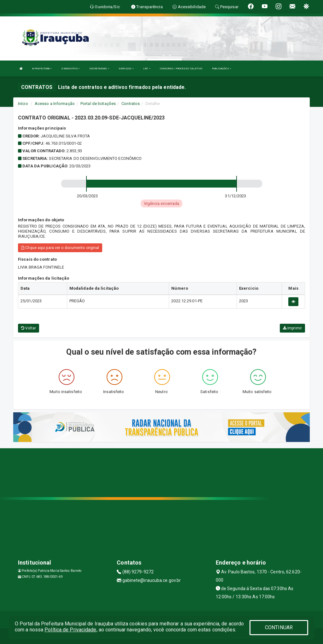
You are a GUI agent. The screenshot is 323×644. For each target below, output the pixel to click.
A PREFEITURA (42, 69)
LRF (147, 69)
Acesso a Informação (55, 104)
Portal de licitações (98, 104)
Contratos (131, 104)
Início (23, 104)
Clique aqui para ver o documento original (60, 248)
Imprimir (292, 328)
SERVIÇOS (126, 69)
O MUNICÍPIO (71, 69)
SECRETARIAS (99, 69)
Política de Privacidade (70, 630)
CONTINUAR (279, 627)
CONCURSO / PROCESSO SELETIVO (181, 69)
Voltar (29, 328)
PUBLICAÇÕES (222, 69)
